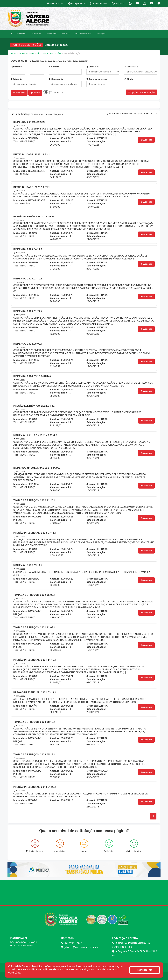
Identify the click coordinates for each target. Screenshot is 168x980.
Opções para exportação (141, 92)
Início (13, 53)
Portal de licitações (52, 53)
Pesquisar (19, 93)
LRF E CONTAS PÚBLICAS (83, 34)
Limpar (35, 93)
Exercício (92, 67)
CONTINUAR (145, 970)
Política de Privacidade (46, 970)
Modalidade (56, 79)
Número (54, 67)
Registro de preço (97, 79)
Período (16, 67)
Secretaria (131, 67)
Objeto (129, 79)
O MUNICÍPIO (37, 34)
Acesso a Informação (30, 53)
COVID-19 (58, 93)
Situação (16, 79)
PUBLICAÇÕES (102, 34)
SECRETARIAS (52, 34)
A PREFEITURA (22, 34)
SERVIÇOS (66, 34)
